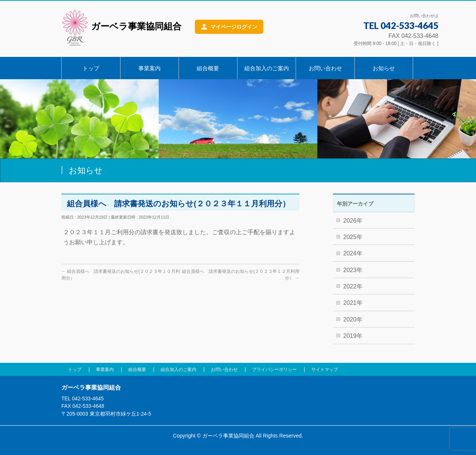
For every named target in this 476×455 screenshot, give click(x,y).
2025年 (353, 237)
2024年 (353, 253)
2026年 (353, 221)
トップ (75, 370)
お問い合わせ (224, 370)
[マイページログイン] (229, 27)
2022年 (353, 286)
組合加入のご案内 (178, 370)
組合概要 (137, 370)
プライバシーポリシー (274, 370)
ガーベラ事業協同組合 (121, 28)
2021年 (353, 303)
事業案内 (105, 370)
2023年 (353, 270)
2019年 (353, 336)
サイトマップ (325, 370)
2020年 (353, 320)
